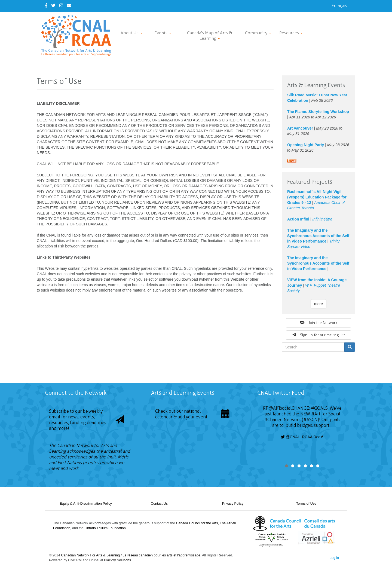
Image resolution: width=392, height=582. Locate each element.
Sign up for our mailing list (319, 335)
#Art (316, 414)
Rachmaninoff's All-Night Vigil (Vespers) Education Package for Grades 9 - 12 (317, 197)
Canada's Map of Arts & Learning (210, 36)
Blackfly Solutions (117, 560)
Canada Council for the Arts (197, 523)
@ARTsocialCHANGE (289, 408)
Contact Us (159, 504)
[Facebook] (46, 6)
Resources (291, 33)
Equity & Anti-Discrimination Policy (86, 504)
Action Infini (298, 219)
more (318, 304)
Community (258, 33)
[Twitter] (53, 6)
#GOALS (319, 408)
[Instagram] (61, 6)
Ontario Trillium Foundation (105, 528)
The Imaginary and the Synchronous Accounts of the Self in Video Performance (318, 236)
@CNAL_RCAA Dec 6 (302, 437)
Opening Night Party (306, 145)
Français (339, 6)
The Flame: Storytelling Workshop (318, 112)
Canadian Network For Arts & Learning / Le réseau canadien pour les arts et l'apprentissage (131, 555)
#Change (273, 420)
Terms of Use (306, 504)
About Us (131, 33)
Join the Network (318, 323)
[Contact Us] (69, 6)
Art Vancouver (300, 128)
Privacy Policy (233, 504)
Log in (334, 558)
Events (163, 33)
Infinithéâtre (322, 219)
